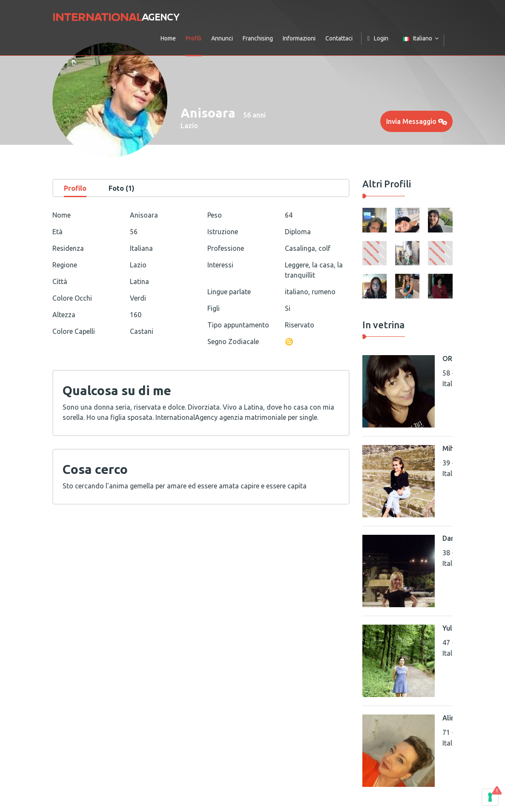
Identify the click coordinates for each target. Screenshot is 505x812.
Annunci (222, 38)
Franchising (258, 38)
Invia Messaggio (417, 121)
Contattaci (339, 38)
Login (378, 38)
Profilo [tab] (75, 188)
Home (168, 38)
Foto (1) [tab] (122, 188)
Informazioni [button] (299, 38)
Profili (194, 38)
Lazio (189, 126)
